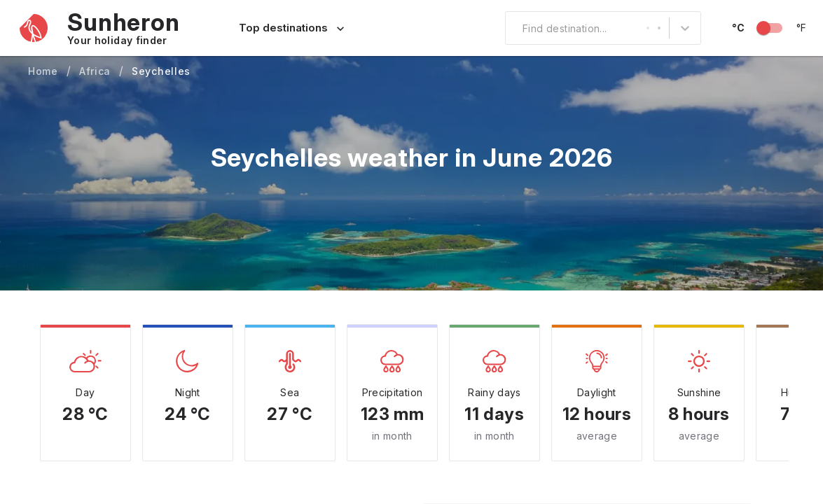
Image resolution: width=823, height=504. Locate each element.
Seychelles (161, 71)
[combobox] (514, 28)
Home (43, 71)
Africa (95, 71)
